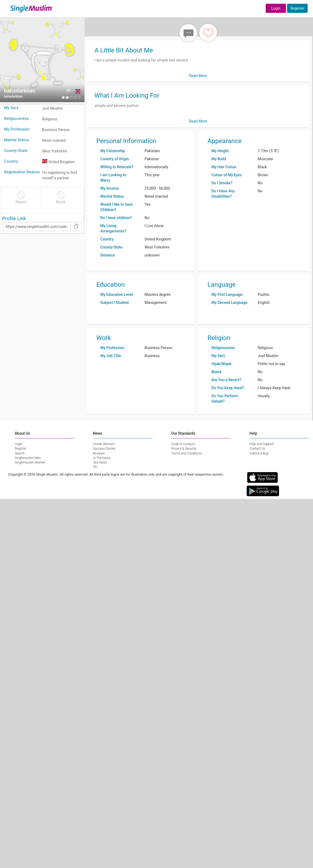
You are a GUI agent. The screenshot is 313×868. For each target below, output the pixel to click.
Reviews (99, 453)
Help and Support (262, 444)
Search (20, 453)
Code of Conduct (183, 444)
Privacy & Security (184, 449)
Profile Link (14, 218)
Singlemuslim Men (28, 458)
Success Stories (104, 449)
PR (95, 467)
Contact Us (257, 449)
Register (297, 8)
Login (276, 8)
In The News (102, 458)
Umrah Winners (104, 444)
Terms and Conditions (187, 453)
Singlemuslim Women (30, 462)
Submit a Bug (259, 453)
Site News (100, 462)
